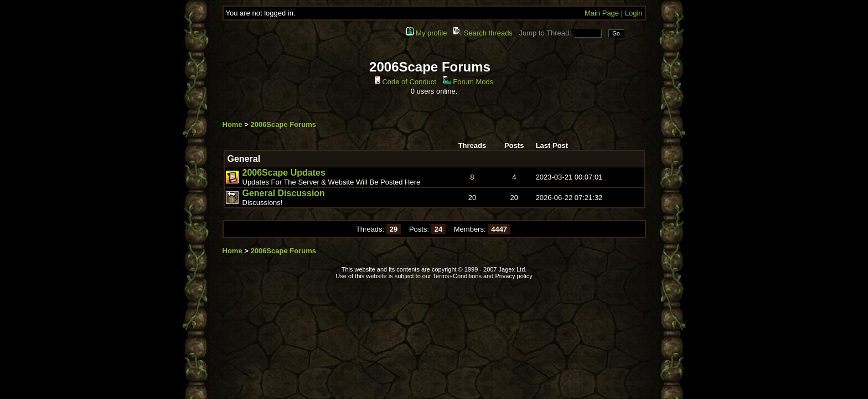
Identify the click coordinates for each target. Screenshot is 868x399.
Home (232, 124)
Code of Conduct (405, 82)
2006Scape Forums (283, 124)
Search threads (483, 33)
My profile (427, 33)
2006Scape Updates (284, 173)
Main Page (602, 13)
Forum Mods (468, 82)
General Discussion (284, 193)
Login (634, 13)
